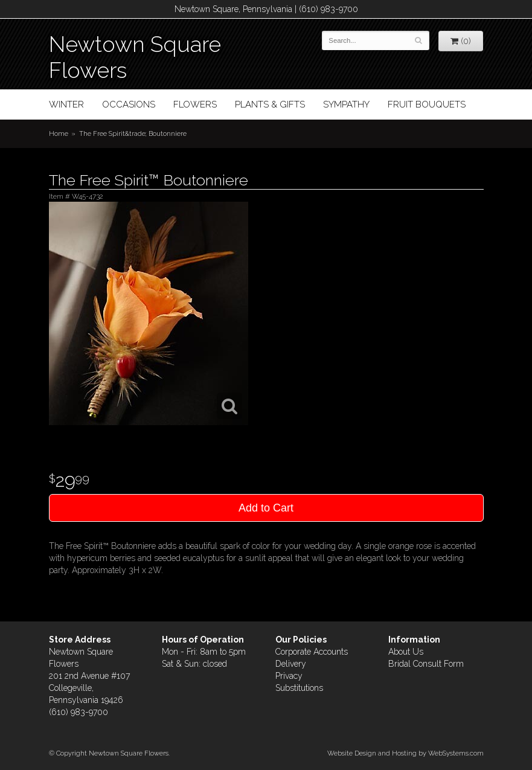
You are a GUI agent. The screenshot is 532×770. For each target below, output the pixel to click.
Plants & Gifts (270, 104)
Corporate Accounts (312, 652)
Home (59, 133)
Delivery (291, 664)
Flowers (195, 104)
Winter (66, 104)
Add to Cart (266, 508)
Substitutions (299, 688)
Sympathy (346, 104)
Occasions (129, 104)
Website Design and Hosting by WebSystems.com (405, 753)
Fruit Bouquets (427, 104)
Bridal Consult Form (426, 664)
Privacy (289, 676)
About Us (406, 652)
